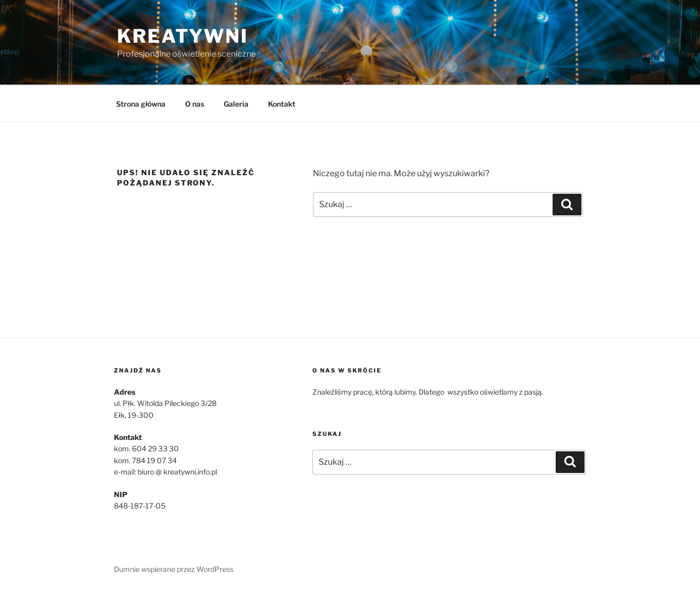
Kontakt (282, 104)
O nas (195, 104)
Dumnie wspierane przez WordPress (174, 569)
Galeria (236, 104)
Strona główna (141, 104)
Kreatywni (183, 36)
